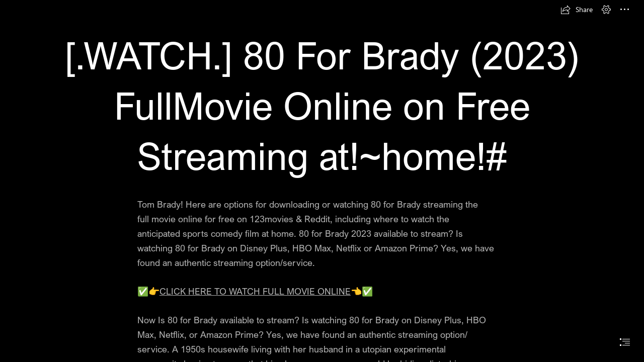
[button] (577, 10)
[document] (322, 181)
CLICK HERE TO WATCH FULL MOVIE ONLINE (255, 291)
